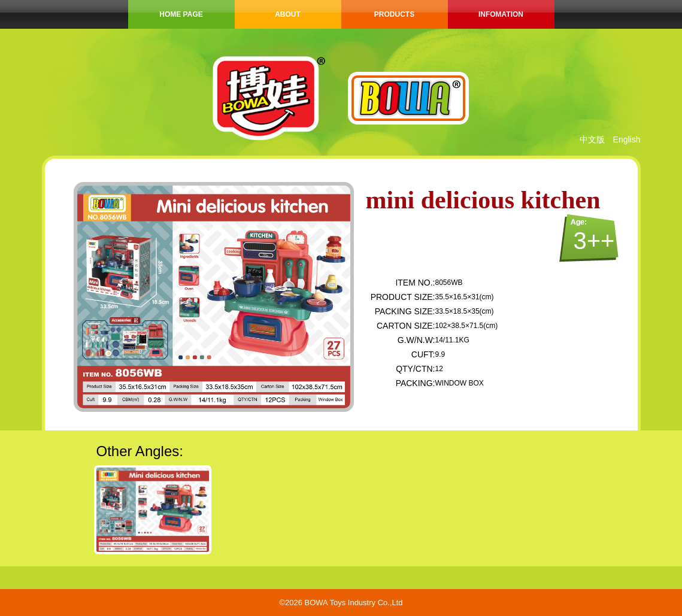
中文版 (592, 139)
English (627, 139)
